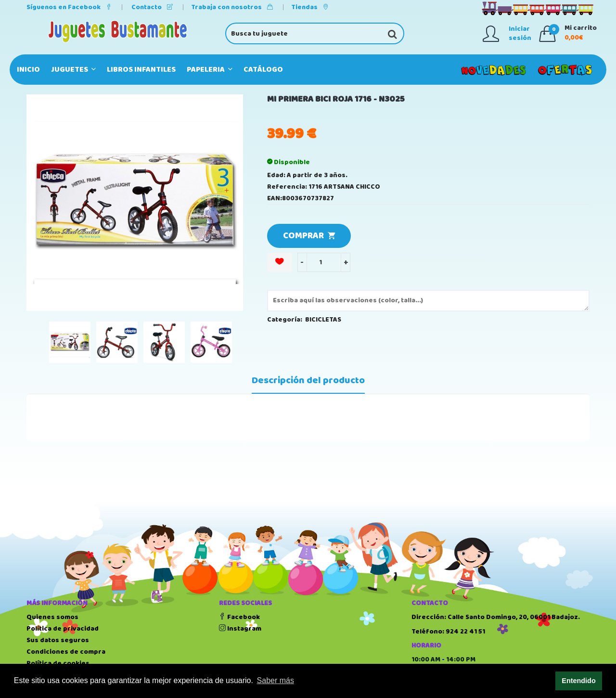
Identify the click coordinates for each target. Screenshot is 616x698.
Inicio (28, 70)
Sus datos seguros (58, 640)
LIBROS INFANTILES (141, 70)
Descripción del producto (308, 381)
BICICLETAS (323, 320)
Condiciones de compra (66, 652)
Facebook (239, 617)
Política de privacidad (63, 629)
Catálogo (263, 70)
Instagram (240, 629)
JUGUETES (73, 70)
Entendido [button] (578, 681)
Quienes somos (52, 617)
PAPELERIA (210, 70)
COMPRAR (309, 236)
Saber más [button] (276, 680)
